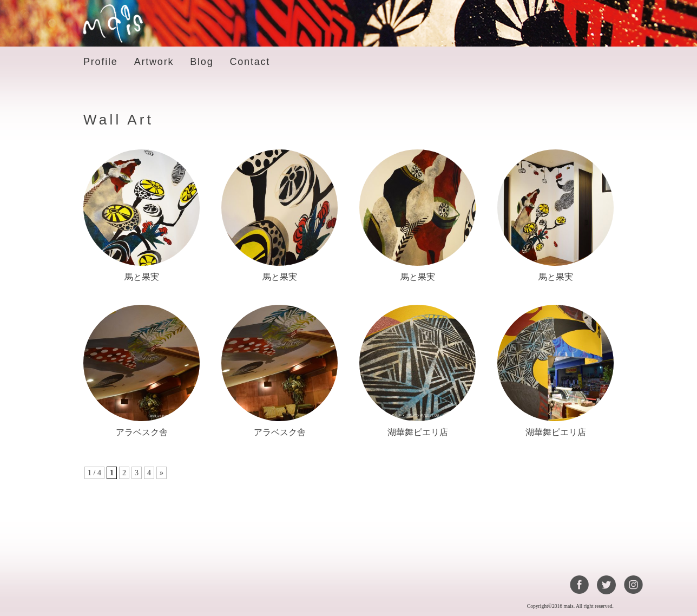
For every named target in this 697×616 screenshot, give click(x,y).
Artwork (154, 62)
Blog (202, 62)
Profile (101, 62)
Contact (250, 62)
